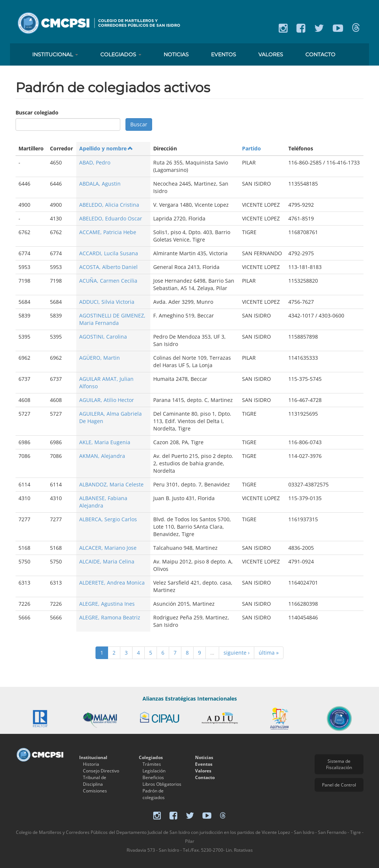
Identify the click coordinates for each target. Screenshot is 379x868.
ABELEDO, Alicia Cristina (109, 205)
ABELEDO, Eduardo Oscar (111, 218)
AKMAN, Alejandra (102, 456)
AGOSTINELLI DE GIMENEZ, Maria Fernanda (112, 319)
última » (269, 653)
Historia (91, 764)
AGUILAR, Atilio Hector (107, 400)
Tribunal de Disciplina (95, 781)
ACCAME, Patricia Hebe (108, 232)
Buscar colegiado (37, 112)
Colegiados (121, 54)
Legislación (154, 771)
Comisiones (95, 791)
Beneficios (153, 777)
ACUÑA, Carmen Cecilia (108, 281)
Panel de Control (339, 785)
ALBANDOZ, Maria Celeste (111, 484)
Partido (251, 148)
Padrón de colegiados (154, 794)
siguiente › (237, 653)
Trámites (152, 764)
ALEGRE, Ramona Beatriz (110, 617)
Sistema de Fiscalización (339, 764)
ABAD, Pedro (95, 162)
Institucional (55, 54)
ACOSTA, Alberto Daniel (108, 267)
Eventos (224, 54)
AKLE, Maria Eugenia (105, 442)
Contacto (320, 54)
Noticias (176, 54)
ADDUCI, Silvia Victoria (107, 302)
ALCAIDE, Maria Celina (107, 561)
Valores (271, 54)
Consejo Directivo (101, 771)
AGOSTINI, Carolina (103, 337)
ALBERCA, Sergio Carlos (108, 519)
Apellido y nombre (106, 148)
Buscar (139, 124)
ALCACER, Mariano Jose (108, 548)
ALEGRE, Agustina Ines (107, 604)
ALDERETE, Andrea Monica (112, 583)
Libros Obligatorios (162, 784)
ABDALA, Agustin (100, 184)
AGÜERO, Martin (100, 358)
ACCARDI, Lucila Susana (109, 253)
